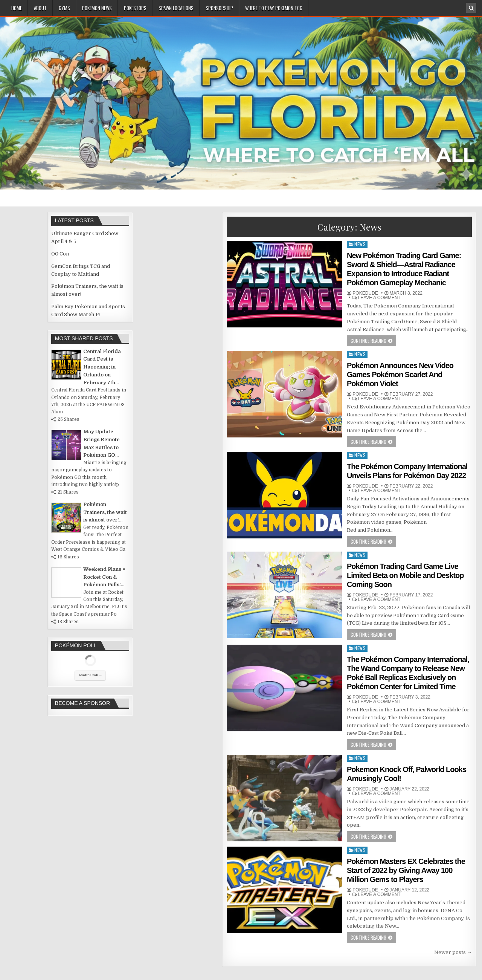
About (40, 8)
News (360, 244)
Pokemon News (97, 8)
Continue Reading (368, 341)
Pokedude (365, 293)
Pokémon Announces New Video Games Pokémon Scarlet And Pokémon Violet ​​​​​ (400, 375)
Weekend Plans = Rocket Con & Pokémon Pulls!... (104, 577)
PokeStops (135, 8)
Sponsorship (219, 8)
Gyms (64, 8)
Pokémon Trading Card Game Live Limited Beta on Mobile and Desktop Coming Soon (405, 575)
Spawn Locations (176, 8)
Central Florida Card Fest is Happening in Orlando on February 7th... (102, 367)
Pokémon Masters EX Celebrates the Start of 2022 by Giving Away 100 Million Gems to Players (406, 870)
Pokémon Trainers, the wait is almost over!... (105, 512)
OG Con (60, 254)
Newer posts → (453, 952)
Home (17, 8)
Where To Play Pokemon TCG (274, 8)
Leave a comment (379, 298)
